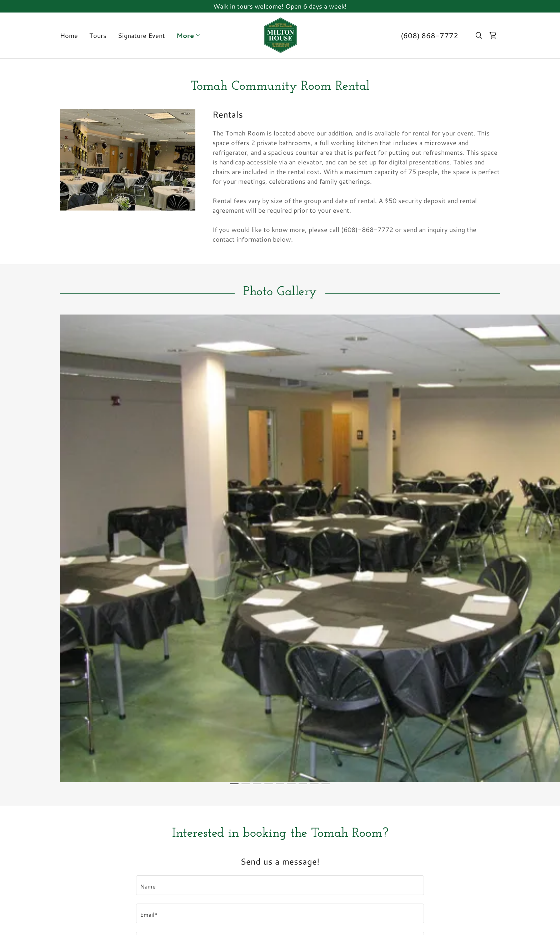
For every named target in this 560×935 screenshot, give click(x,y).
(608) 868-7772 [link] (429, 35)
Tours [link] (98, 35)
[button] (189, 35)
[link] (280, 34)
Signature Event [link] (141, 35)
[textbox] (280, 885)
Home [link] (69, 35)
